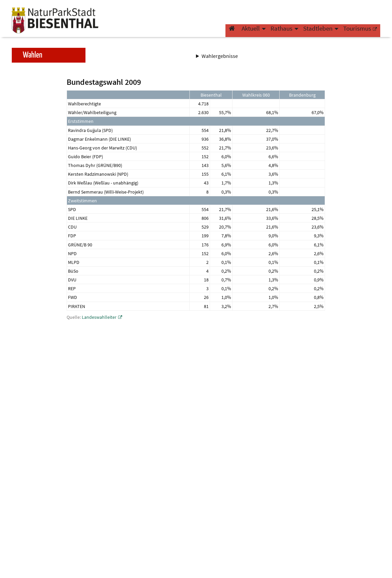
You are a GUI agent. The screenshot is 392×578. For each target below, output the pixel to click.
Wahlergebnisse (220, 56)
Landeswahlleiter (99, 317)
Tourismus (357, 32)
